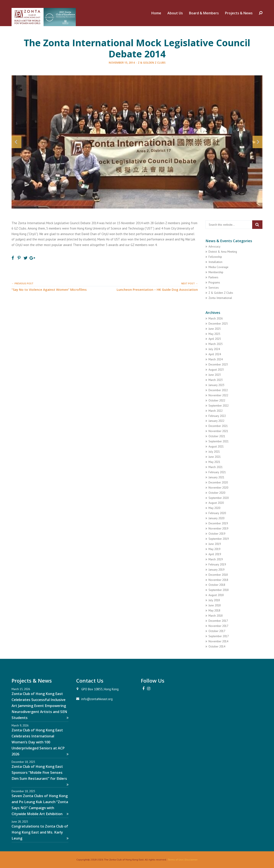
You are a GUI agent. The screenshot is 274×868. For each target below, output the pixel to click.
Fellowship (215, 257)
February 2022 (217, 416)
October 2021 (217, 436)
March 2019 (216, 559)
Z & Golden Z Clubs (152, 63)
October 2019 (217, 534)
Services (214, 288)
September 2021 (219, 441)
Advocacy (214, 246)
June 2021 (215, 457)
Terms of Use (175, 860)
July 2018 (214, 600)
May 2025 (214, 334)
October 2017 (217, 631)
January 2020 (216, 518)
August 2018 (216, 595)
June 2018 (215, 605)
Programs (214, 282)
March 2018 (216, 616)
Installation (215, 262)
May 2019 (214, 549)
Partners (213, 277)
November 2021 (218, 431)
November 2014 (218, 641)
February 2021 (217, 472)
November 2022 (218, 395)
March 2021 (216, 467)
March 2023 (216, 380)
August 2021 (216, 446)
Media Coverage (218, 267)
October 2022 (217, 400)
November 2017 (218, 626)
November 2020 (218, 488)
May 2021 (214, 462)
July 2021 (214, 452)
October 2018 (217, 585)
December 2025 (218, 324)
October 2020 (217, 493)
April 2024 (215, 354)
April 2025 (215, 339)
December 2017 (218, 621)
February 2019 (217, 564)
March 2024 (216, 359)
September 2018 (219, 590)
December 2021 (218, 426)
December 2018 (218, 575)
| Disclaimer (190, 860)
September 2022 (219, 406)
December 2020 (218, 482)
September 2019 (219, 539)
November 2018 (218, 580)
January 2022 (216, 421)
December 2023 (218, 364)
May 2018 (214, 610)
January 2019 (216, 570)
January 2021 (216, 477)
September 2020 (219, 498)
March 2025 (216, 344)
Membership (216, 272)
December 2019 (218, 523)
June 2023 (215, 375)
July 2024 (214, 349)
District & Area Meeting (223, 252)
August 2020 (216, 503)
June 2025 (215, 329)
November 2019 (218, 528)
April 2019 (215, 554)
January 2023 (216, 385)
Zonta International (220, 298)
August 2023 (216, 370)
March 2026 (216, 318)
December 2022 (218, 390)
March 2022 (216, 411)
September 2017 (219, 636)
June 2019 (215, 544)
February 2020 (217, 513)
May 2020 (214, 508)
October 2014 (217, 646)
